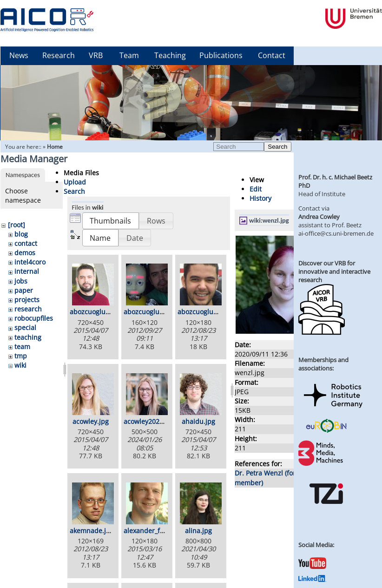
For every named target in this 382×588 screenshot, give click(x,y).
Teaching (170, 55)
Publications (221, 55)
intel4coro (30, 262)
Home (55, 147)
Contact (272, 55)
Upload (75, 182)
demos (25, 253)
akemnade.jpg (92, 531)
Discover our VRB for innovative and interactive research (334, 271)
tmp (21, 356)
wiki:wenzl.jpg (269, 220)
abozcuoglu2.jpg (149, 312)
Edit (256, 189)
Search (277, 147)
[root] (16, 225)
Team (129, 55)
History (260, 198)
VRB (96, 55)
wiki (20, 365)
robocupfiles (34, 318)
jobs (21, 281)
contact (26, 243)
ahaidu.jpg (198, 421)
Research (59, 55)
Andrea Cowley (319, 217)
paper (24, 290)
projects (27, 300)
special (25, 327)
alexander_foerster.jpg (159, 531)
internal (27, 271)
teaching (28, 337)
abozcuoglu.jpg (93, 312)
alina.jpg (198, 531)
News (19, 55)
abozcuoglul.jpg (202, 312)
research (28, 309)
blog (21, 234)
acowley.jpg (91, 421)
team (22, 347)
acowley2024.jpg (149, 421)
